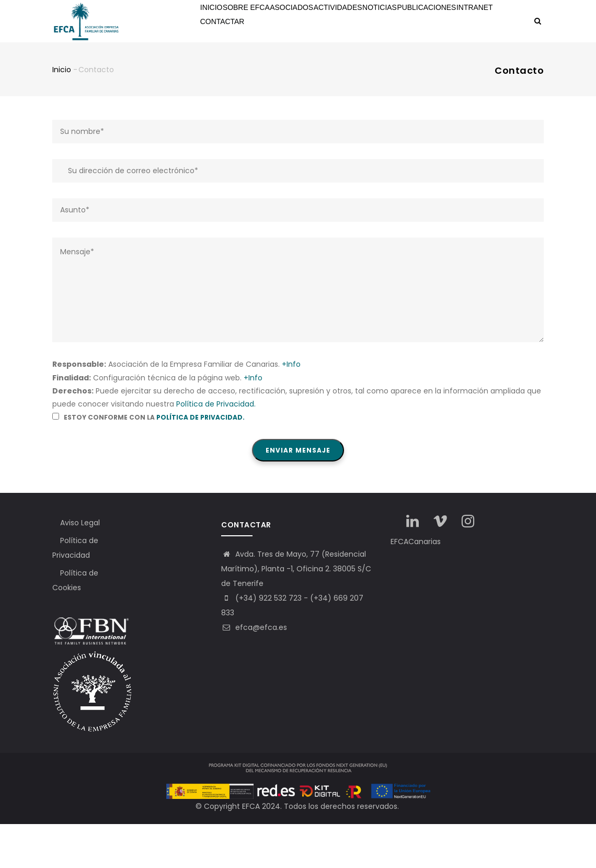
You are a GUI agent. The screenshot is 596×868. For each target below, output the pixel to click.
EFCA (251, 850)
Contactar (270, 65)
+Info (291, 408)
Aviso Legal (80, 567)
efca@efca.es (254, 671)
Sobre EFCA (257, 22)
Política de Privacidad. (216, 447)
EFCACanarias (416, 585)
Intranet (222, 65)
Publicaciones (464, 22)
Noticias (410, 22)
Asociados (308, 22)
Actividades (361, 22)
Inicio (216, 22)
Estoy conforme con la (148, 461)
